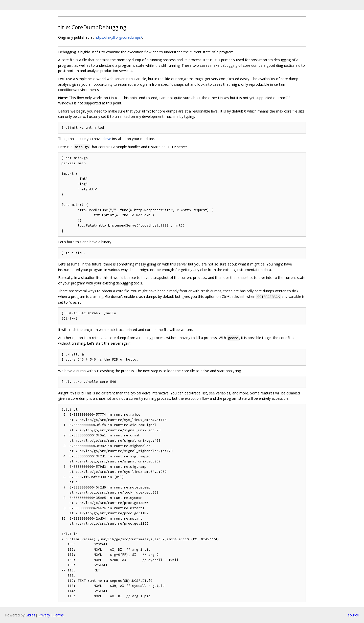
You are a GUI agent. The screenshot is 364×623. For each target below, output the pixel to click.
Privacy (44, 615)
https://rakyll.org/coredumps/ (118, 37)
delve (107, 139)
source (353, 615)
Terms (58, 615)
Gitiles (30, 615)
